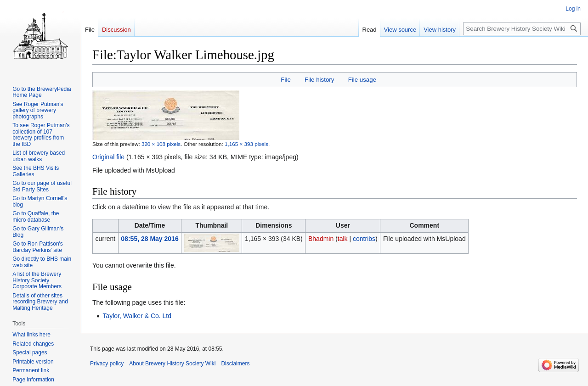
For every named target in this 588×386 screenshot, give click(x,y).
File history (319, 80)
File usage (362, 80)
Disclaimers (235, 364)
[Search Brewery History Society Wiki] (522, 29)
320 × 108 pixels (161, 144)
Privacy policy (107, 364)
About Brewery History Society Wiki (172, 364)
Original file (108, 157)
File (286, 80)
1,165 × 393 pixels (246, 144)
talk (343, 239)
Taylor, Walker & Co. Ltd (137, 316)
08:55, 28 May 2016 (150, 239)
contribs (364, 239)
